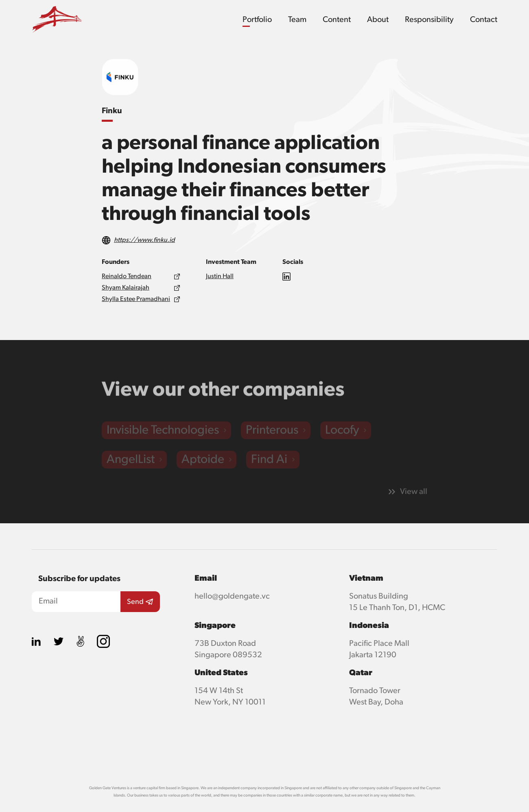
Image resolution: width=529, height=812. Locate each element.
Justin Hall (220, 277)
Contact (484, 20)
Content (337, 20)
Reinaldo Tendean (127, 277)
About (378, 20)
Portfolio (257, 20)
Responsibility (429, 20)
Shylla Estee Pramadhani (136, 299)
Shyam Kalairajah (126, 288)
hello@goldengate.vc (232, 596)
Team (297, 20)
